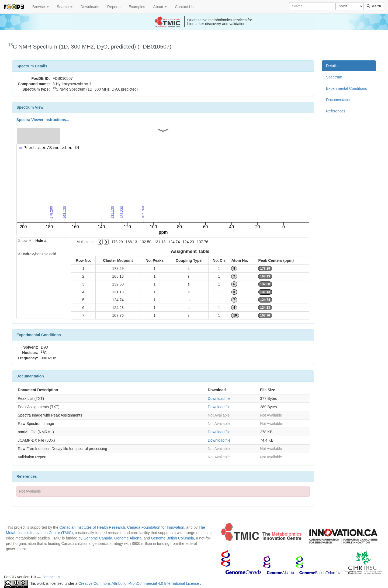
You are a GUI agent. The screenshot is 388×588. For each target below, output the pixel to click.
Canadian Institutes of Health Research (92, 527)
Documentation (339, 100)
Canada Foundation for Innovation (156, 527)
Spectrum (334, 77)
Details (332, 66)
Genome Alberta (128, 538)
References (336, 111)
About (160, 7)
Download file (219, 398)
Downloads (90, 7)
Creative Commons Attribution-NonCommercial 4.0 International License (139, 583)
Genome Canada (98, 538)
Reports (114, 7)
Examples (137, 7)
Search (65, 7)
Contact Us (184, 7)
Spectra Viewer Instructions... (43, 120)
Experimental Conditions (347, 88)
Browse (41, 7)
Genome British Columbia (172, 538)
